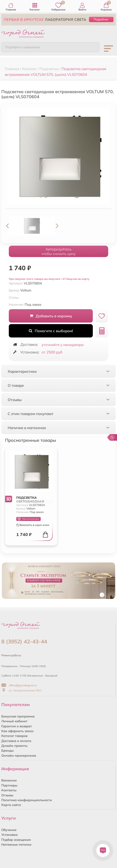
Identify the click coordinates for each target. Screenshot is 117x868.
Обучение (9, 830)
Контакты (9, 790)
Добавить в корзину (51, 316)
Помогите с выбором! (51, 331)
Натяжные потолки (16, 845)
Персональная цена (28, 519)
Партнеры (9, 785)
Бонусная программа (18, 716)
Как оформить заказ (17, 731)
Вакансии (9, 780)
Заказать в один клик (33, 525)
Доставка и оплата (16, 741)
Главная (11, 7)
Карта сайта (11, 805)
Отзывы (7, 795)
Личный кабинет (14, 721)
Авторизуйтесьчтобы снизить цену (58, 251)
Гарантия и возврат (17, 726)
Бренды (7, 751)
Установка (9, 835)
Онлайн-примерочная (19, 756)
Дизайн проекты (14, 746)
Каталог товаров (14, 736)
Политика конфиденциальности (27, 800)
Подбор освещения (16, 840)
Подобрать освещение (23, 47)
